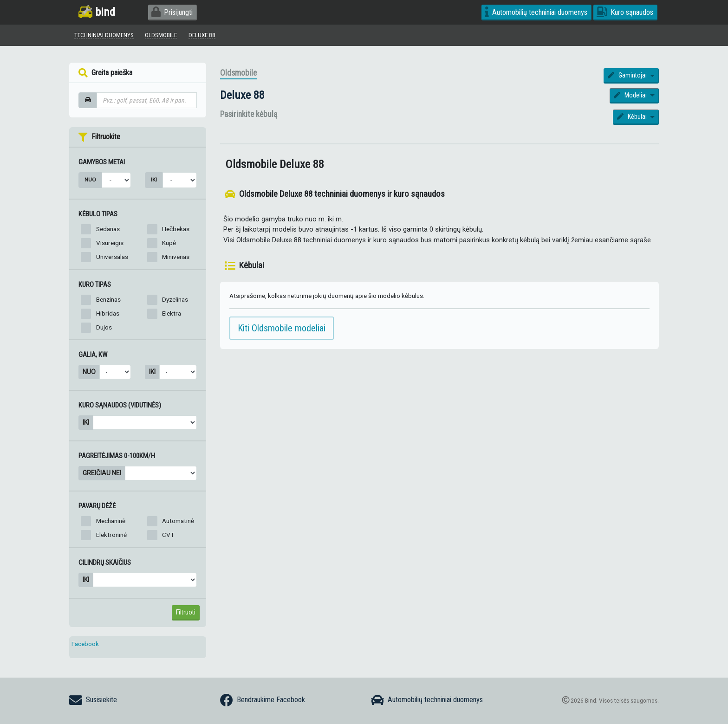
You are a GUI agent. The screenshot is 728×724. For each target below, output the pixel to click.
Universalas (112, 257)
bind (97, 12)
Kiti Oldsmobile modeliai (282, 328)
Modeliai (631, 96)
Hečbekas (176, 229)
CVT (168, 535)
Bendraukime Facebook (263, 700)
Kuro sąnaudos (625, 12)
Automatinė (178, 521)
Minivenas (176, 257)
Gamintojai (628, 76)
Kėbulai (633, 117)
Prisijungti (172, 12)
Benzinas (108, 299)
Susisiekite (93, 700)
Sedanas (108, 229)
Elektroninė (111, 535)
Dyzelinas (175, 299)
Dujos (104, 327)
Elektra (172, 313)
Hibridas (108, 313)
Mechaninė (111, 521)
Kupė (169, 243)
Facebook (85, 644)
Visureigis (110, 243)
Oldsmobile (238, 73)
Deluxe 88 (242, 95)
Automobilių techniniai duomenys (536, 12)
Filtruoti (186, 612)
